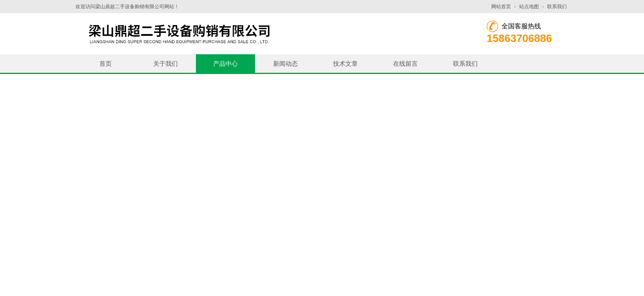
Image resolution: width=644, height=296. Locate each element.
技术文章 (345, 64)
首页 (106, 64)
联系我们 (557, 7)
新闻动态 (285, 64)
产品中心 (225, 64)
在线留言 (405, 64)
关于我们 (166, 64)
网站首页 (501, 7)
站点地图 (529, 7)
